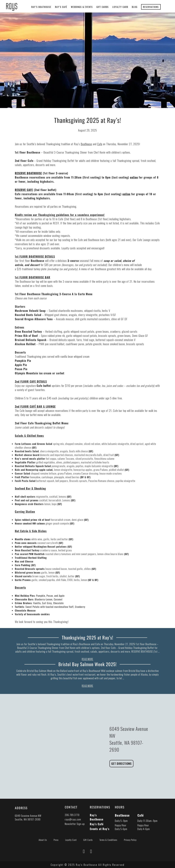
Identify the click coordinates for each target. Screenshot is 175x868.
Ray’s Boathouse (41, 7)
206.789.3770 (72, 815)
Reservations (151, 7)
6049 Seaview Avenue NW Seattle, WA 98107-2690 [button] (28, 817)
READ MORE (87, 659)
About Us (43, 840)
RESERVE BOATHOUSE (28, 173)
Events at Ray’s (100, 829)
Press (56, 840)
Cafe (100, 144)
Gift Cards (103, 7)
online (134, 177)
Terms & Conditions (108, 840)
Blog (135, 7)
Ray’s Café (61, 7)
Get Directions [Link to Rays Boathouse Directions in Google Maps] (121, 764)
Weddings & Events (82, 7)
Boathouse (86, 144)
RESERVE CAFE (24, 190)
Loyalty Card (120, 7)
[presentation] (12, 5)
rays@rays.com (73, 819)
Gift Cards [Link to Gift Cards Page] (88, 840)
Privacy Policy (130, 840)
